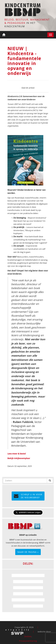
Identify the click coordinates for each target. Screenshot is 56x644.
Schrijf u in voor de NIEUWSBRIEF (28, 496)
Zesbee (28, 636)
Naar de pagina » (28, 552)
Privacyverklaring (28, 641)
